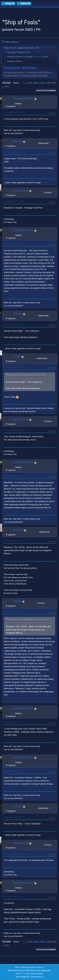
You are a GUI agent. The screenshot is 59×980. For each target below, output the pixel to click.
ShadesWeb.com (37, 977)
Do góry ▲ (40, 967)
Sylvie (45, 57)
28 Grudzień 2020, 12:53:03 (14, 722)
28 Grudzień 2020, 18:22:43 (14, 817)
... (26, 83)
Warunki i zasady (28, 967)
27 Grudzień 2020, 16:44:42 (14, 152)
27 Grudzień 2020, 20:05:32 (14, 244)
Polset (17, 356)
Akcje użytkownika (46, 91)
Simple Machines (37, 974)
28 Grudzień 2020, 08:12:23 (14, 476)
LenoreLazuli (21, 190)
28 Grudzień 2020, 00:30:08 (14, 430)
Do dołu (7, 83)
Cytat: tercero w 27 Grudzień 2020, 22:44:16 (27, 375)
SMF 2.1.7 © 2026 (22, 974)
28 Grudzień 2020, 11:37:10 (14, 612)
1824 (36, 83)
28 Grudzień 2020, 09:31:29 (14, 541)
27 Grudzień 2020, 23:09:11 (14, 367)
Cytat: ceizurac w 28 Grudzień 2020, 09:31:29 (28, 619)
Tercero (18, 141)
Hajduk (17, 601)
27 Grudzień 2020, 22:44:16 (14, 325)
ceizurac (18, 530)
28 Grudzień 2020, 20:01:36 (14, 897)
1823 (30, 83)
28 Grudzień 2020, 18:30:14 (14, 854)
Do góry (7, 942)
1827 (54, 83)
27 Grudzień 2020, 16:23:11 (14, 112)
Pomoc (17, 967)
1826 (49, 83)
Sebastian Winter (23, 99)
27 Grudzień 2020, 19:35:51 (14, 201)
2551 (7, 86)
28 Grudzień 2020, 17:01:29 (14, 771)
